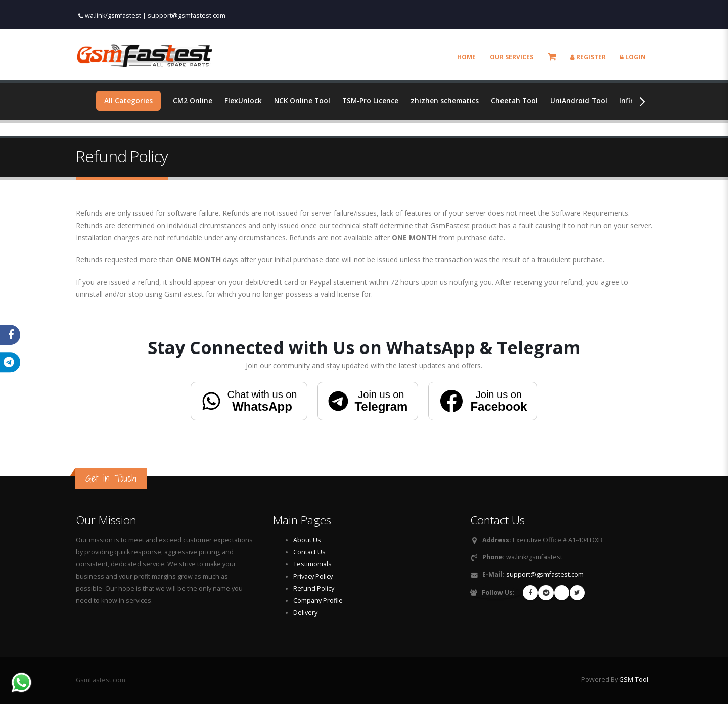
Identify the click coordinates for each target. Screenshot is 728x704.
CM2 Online (193, 100)
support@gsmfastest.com (187, 15)
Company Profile (318, 601)
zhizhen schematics (449, 100)
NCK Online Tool (304, 100)
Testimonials (312, 564)
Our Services (512, 57)
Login (633, 57)
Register (588, 57)
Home (466, 57)
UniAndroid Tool (585, 100)
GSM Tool (634, 679)
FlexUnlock (244, 100)
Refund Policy (314, 588)
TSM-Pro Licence (374, 100)
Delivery (305, 613)
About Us (307, 540)
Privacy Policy (313, 576)
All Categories (129, 100)
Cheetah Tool (520, 100)
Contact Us (309, 552)
